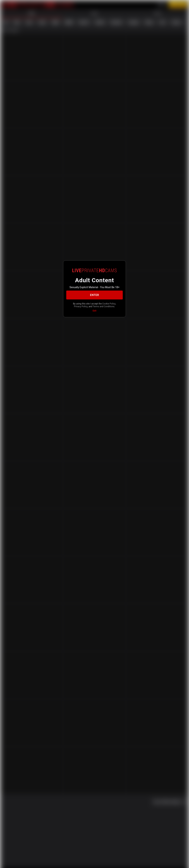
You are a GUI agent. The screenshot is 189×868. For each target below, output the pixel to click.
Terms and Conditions (94, 308)
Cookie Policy (83, 305)
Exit (94, 313)
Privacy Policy (100, 305)
